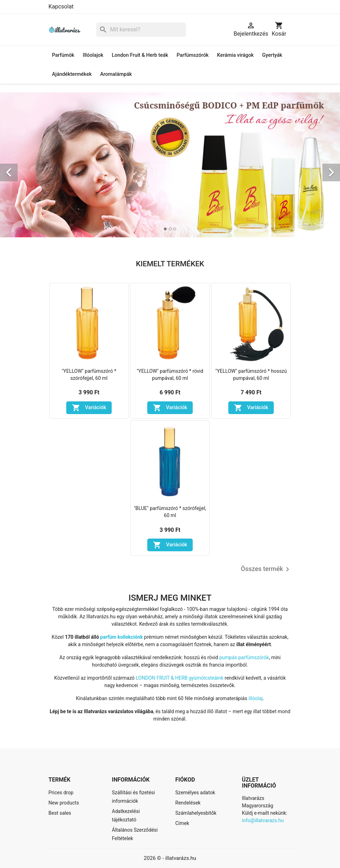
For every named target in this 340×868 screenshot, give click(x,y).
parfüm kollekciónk (121, 637)
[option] (170, 165)
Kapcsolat (61, 7)
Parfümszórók (193, 55)
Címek (182, 823)
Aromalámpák (116, 74)
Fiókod (185, 780)
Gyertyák (272, 55)
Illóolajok (93, 55)
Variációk (89, 408)
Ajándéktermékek (72, 74)
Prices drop (61, 793)
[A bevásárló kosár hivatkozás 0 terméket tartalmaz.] (279, 30)
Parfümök (63, 55)
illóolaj (256, 698)
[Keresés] (141, 30)
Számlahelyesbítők (196, 813)
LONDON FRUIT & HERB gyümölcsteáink (180, 678)
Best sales (60, 813)
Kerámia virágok (235, 55)
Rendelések (188, 803)
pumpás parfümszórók (244, 657)
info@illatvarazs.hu (263, 820)
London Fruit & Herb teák (140, 55)
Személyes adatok (195, 793)
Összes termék (266, 569)
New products (64, 803)
